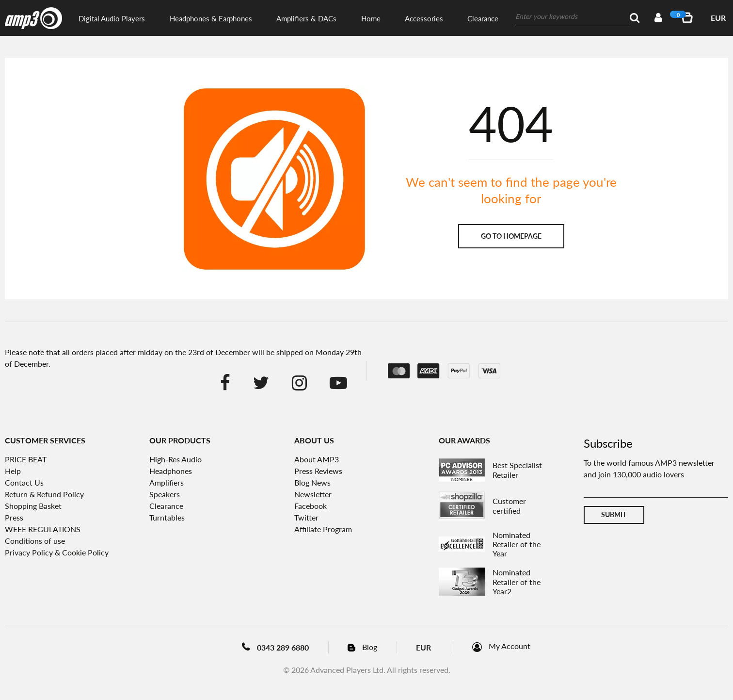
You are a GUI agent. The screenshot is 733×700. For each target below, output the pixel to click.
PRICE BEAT (26, 459)
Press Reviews (318, 471)
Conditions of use (35, 541)
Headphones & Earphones (211, 18)
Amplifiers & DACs (306, 18)
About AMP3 (317, 459)
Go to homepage (511, 236)
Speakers (165, 494)
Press (14, 517)
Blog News (312, 482)
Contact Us (24, 482)
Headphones (171, 471)
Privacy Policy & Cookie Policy (57, 552)
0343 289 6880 (283, 647)
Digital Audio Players (112, 18)
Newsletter (313, 494)
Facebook (311, 506)
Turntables (167, 517)
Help (13, 471)
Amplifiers (167, 482)
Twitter (306, 517)
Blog (370, 647)
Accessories (424, 18)
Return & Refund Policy (44, 494)
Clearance (483, 18)
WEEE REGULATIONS (43, 529)
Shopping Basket (33, 506)
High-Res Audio (175, 459)
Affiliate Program (323, 529)
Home (371, 18)
